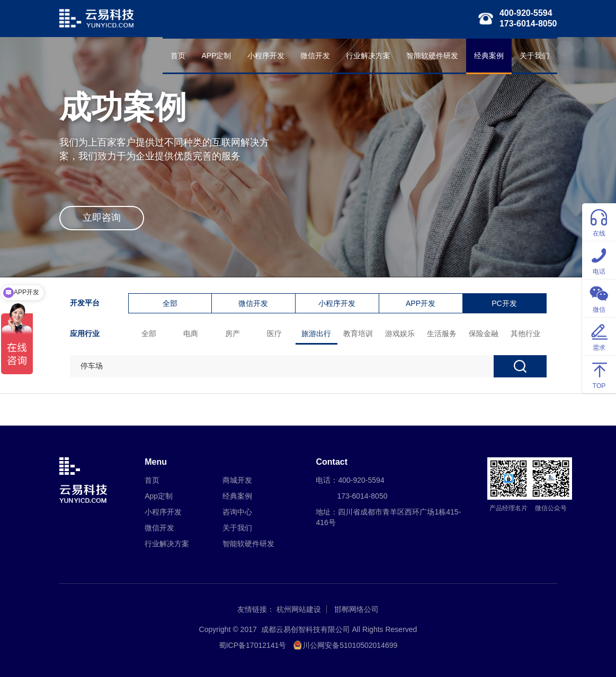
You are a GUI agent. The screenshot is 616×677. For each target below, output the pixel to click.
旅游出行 (316, 333)
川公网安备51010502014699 (350, 645)
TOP (599, 374)
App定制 (159, 496)
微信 (599, 298)
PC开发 (504, 303)
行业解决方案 (368, 56)
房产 (233, 333)
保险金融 (484, 333)
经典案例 (489, 56)
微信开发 (315, 56)
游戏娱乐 (400, 333)
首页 (178, 56)
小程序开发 (266, 56)
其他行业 (525, 333)
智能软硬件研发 (432, 56)
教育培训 (358, 333)
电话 (599, 260)
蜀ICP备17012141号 (253, 645)
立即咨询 (102, 218)
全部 (170, 303)
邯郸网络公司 (356, 609)
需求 (599, 336)
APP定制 (216, 56)
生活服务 (442, 333)
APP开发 (421, 303)
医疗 (274, 333)
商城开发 (237, 480)
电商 (191, 333)
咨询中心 (237, 512)
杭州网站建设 (299, 609)
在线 (599, 222)
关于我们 (534, 56)
